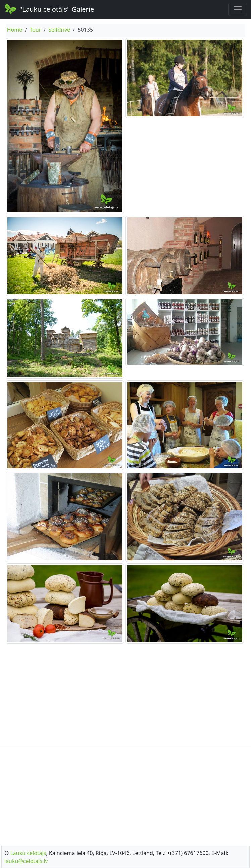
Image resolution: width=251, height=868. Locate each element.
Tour (35, 30)
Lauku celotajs (28, 853)
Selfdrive (59, 30)
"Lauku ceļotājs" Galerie (49, 9)
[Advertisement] (125, 694)
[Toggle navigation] (238, 9)
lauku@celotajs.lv (26, 861)
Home (15, 30)
